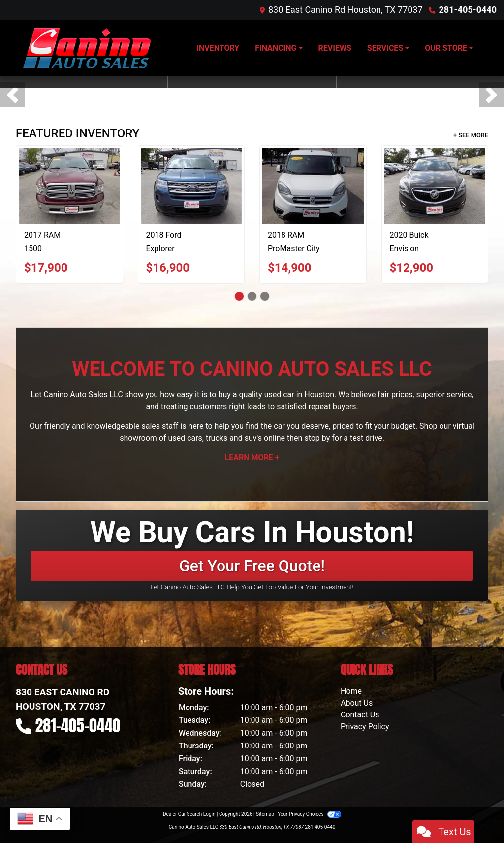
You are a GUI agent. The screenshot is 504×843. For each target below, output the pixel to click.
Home (351, 691)
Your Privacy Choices (309, 814)
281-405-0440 (468, 10)
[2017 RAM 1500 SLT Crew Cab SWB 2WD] (69, 186)
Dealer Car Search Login (189, 814)
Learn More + (252, 458)
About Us (357, 703)
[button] (13, 95)
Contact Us (360, 715)
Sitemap (265, 814)
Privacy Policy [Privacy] (365, 727)
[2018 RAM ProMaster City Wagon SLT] (313, 186)
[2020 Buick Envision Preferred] (435, 186)
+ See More (471, 135)
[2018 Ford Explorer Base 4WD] (191, 186)
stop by (317, 438)
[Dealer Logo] (87, 48)
